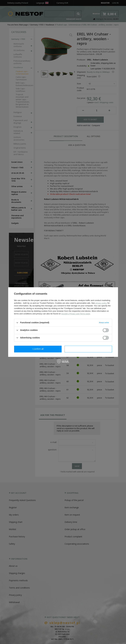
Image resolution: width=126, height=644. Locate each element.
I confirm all (88, 349)
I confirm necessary (38, 349)
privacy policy (101, 303)
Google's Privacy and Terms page (76, 314)
